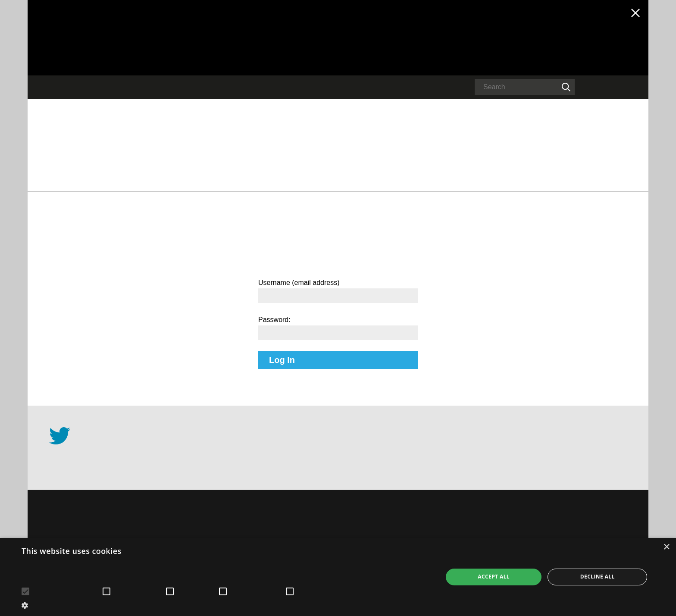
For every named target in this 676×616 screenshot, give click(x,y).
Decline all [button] (598, 577)
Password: (274, 320)
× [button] (666, 547)
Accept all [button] (494, 577)
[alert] (338, 577)
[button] (226, 605)
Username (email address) (299, 283)
